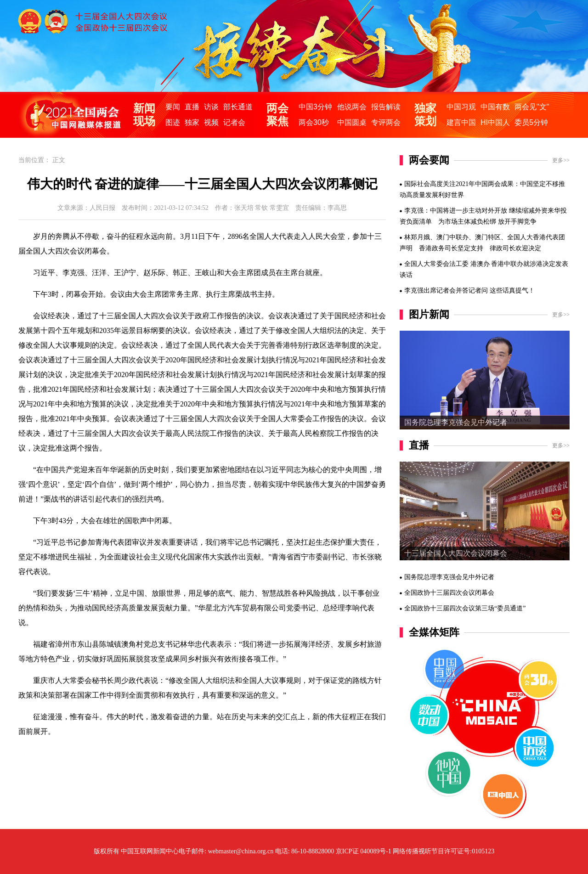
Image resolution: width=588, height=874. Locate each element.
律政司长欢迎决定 (515, 248)
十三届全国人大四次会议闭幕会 (456, 553)
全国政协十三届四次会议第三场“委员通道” (465, 608)
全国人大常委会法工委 (436, 264)
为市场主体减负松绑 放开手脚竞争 (487, 222)
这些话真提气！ (512, 290)
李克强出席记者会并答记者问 (446, 290)
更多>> (561, 160)
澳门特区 (488, 237)
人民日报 (102, 208)
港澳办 (480, 264)
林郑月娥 (417, 237)
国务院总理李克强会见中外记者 (456, 422)
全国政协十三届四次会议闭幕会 (449, 593)
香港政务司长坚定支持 (451, 248)
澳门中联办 (452, 237)
